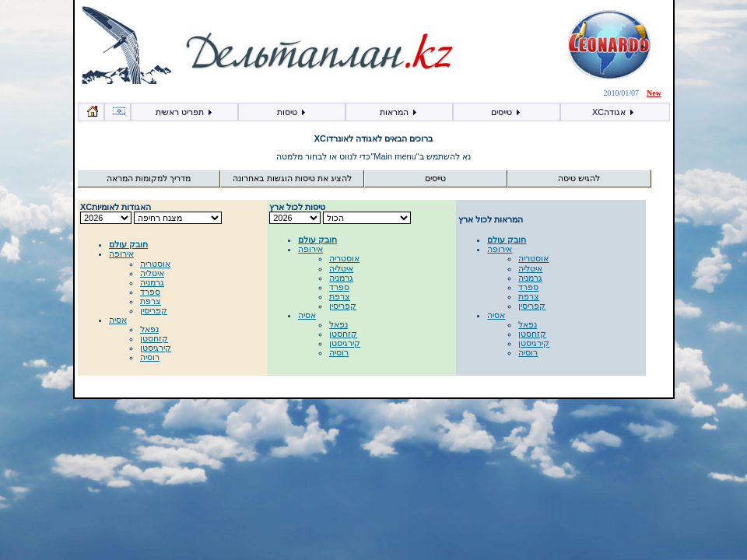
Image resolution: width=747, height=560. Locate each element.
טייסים (506, 112)
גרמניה (152, 282)
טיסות (292, 112)
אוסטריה (155, 264)
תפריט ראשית (184, 112)
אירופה (121, 254)
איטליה (152, 273)
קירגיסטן (156, 348)
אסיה (118, 320)
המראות (399, 112)
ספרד (150, 292)
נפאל (149, 329)
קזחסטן (154, 338)
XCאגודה (614, 112)
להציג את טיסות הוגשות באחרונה (292, 178)
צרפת (151, 301)
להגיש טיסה (579, 178)
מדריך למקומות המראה (149, 178)
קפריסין (154, 310)
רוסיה (150, 357)
